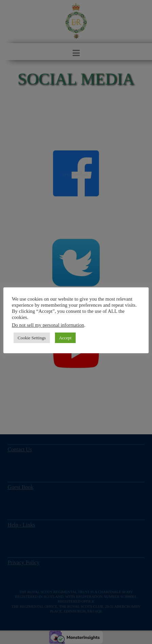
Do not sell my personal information (48, 325)
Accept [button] (65, 338)
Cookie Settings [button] (32, 338)
